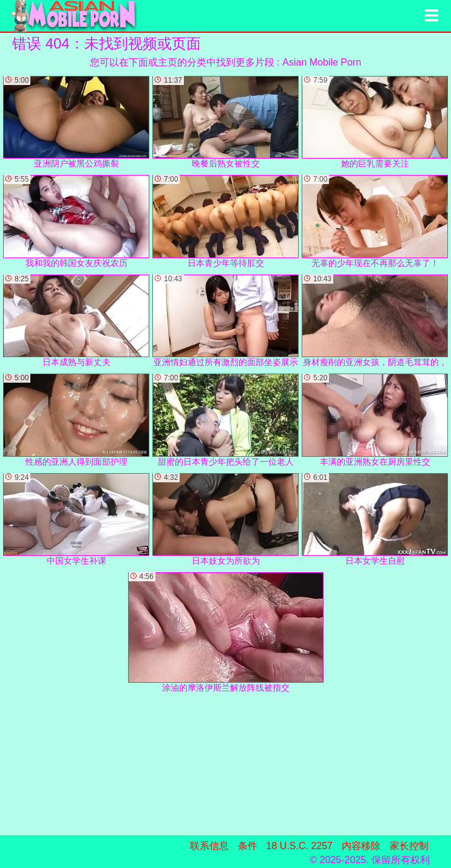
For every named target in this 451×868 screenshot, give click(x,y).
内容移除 (361, 846)
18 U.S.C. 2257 (300, 846)
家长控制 (409, 846)
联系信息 (209, 846)
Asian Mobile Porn (322, 62)
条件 (248, 846)
